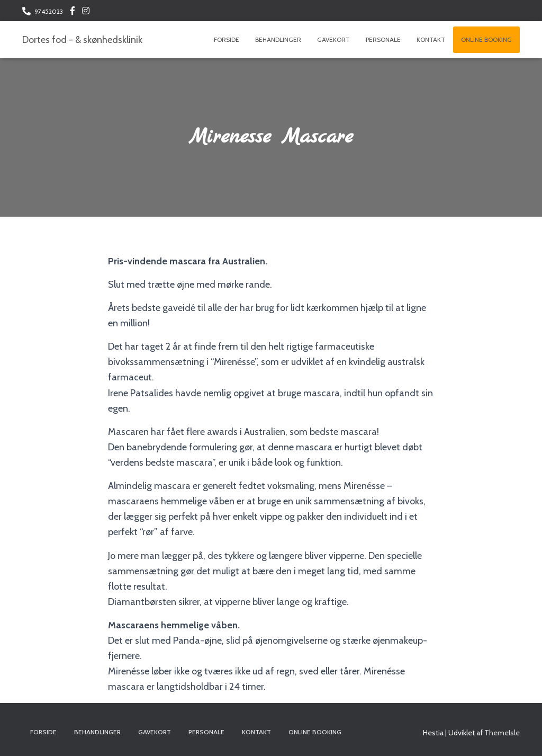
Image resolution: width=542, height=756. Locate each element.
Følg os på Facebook (73, 12)
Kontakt (431, 39)
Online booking (486, 39)
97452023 (49, 11)
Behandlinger (278, 39)
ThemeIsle (502, 733)
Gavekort (333, 39)
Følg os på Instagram (86, 12)
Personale (383, 39)
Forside (227, 39)
